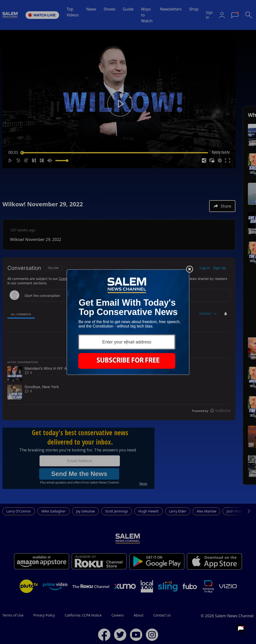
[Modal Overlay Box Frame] (128, 322)
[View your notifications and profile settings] (240, 628)
